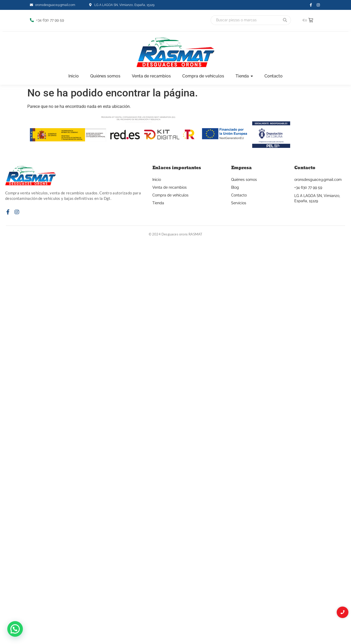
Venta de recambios (170, 187)
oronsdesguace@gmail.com (318, 180)
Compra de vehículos (170, 195)
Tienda (158, 203)
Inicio (157, 180)
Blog (235, 187)
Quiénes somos (244, 180)
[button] (15, 629)
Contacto (239, 195)
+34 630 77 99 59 (308, 187)
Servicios (239, 203)
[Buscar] (245, 20)
